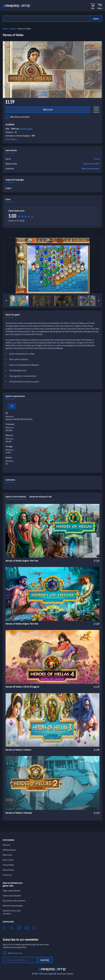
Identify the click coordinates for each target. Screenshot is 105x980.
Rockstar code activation (13, 906)
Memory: (9, 435)
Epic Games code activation (14, 901)
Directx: (9, 458)
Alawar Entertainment (90, 169)
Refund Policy (8, 870)
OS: (7, 413)
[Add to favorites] (96, 110)
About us (7, 845)
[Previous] (6, 301)
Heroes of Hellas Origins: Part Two (22, 561)
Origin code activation (12, 891)
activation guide (26, 129)
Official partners (9, 850)
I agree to (15, 953)
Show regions (11, 139)
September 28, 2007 (91, 164)
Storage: (9, 446)
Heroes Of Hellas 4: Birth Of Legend (22, 687)
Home (5, 29)
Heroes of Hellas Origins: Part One (22, 624)
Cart (93, 8)
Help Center (8, 855)
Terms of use (8, 860)
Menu (100, 8)
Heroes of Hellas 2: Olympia (19, 813)
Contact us (7, 875)
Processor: (10, 424)
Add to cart (48, 110)
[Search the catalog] (46, 19)
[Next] (99, 301)
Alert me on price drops (20, 117)
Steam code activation (12, 896)
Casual (13, 29)
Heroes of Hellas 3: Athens (18, 750)
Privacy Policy (8, 865)
